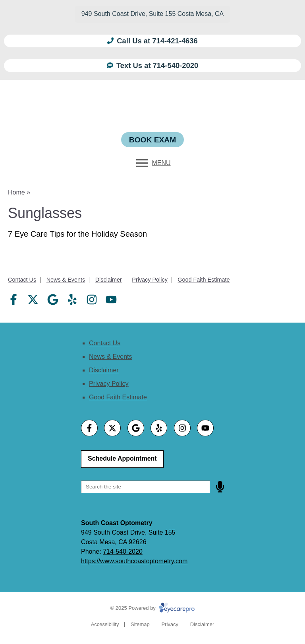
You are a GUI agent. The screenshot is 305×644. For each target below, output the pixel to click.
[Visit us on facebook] (14, 300)
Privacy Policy (150, 280)
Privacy (170, 624)
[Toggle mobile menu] (152, 163)
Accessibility (105, 624)
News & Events (66, 280)
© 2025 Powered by (153, 608)
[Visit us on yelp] (72, 300)
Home (16, 192)
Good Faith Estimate (204, 280)
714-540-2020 (123, 552)
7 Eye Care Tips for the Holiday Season (77, 234)
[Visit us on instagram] (92, 300)
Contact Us (22, 280)
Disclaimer (109, 280)
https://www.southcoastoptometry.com (134, 561)
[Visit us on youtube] (111, 300)
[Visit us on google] (53, 300)
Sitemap (140, 624)
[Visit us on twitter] (33, 300)
